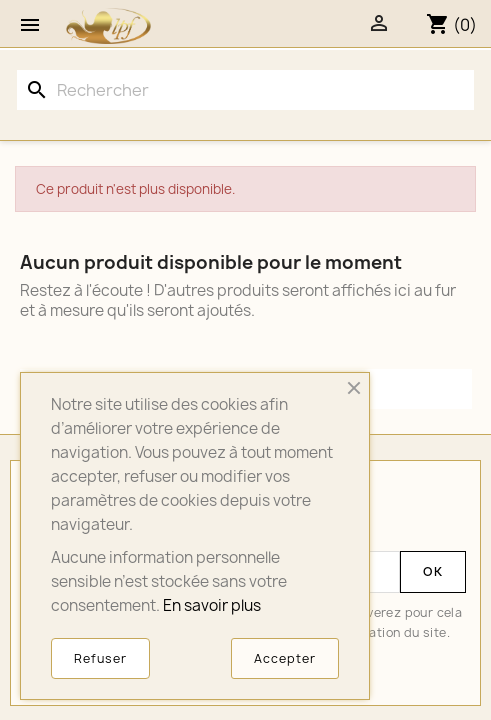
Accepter (285, 658)
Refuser (100, 658)
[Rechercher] (245, 90)
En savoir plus (212, 605)
